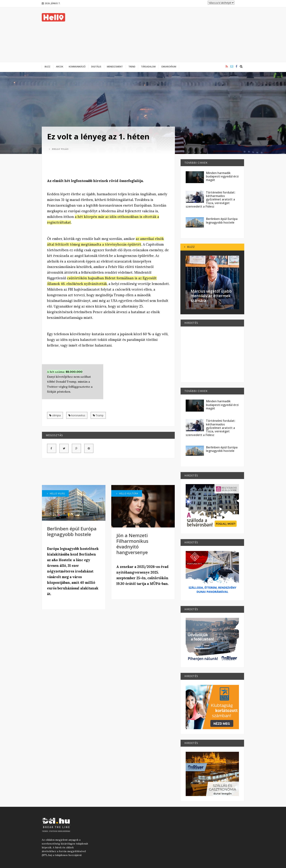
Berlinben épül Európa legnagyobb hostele (72, 531)
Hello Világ (59, 149)
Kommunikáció (77, 67)
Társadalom (148, 67)
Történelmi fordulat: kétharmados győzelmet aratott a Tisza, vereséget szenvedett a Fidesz (210, 199)
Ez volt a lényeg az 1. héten (98, 136)
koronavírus (77, 415)
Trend (132, 67)
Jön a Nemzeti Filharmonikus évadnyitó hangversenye (132, 544)
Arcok (60, 67)
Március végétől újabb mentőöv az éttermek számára (211, 296)
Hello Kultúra (127, 493)
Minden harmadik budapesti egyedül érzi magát (222, 176)
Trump (98, 415)
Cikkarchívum (169, 67)
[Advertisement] (178, 35)
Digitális (96, 67)
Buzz (48, 67)
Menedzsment (115, 67)
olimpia (55, 415)
